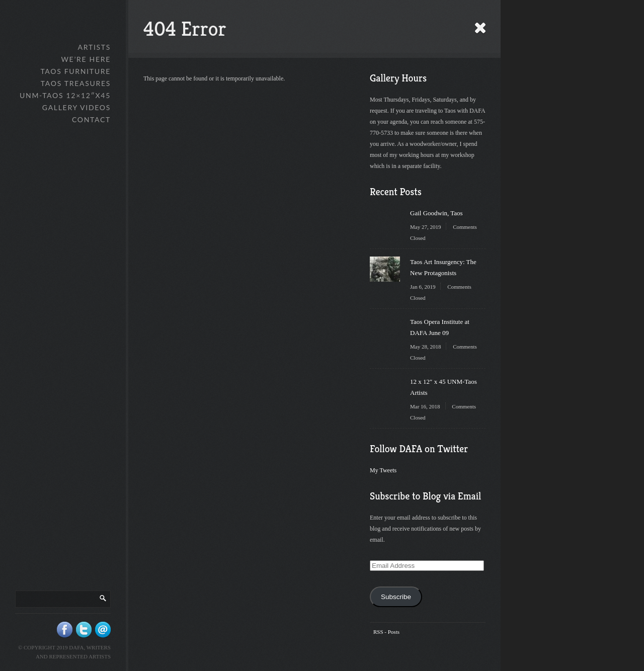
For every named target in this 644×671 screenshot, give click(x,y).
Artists (94, 47)
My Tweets (383, 470)
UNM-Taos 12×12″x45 (65, 95)
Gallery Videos (76, 107)
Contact (91, 119)
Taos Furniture (75, 71)
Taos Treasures (76, 83)
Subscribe (396, 597)
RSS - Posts (386, 632)
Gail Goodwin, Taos (436, 213)
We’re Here (86, 59)
